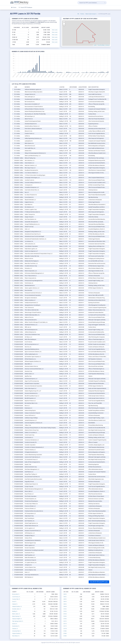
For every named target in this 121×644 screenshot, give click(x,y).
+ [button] (64, 22)
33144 (65, 614)
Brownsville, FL (16, 594)
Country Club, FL (16, 599)
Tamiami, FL (15, 629)
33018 (65, 606)
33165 (65, 616)
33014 (65, 602)
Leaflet (95, 45)
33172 (65, 621)
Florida (82, 14)
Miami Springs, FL (17, 616)
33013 (65, 599)
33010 (65, 594)
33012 (65, 597)
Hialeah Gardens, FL (17, 606)
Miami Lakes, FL (16, 614)
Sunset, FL (15, 624)
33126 (65, 611)
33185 (65, 636)
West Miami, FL (16, 636)
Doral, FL (14, 602)
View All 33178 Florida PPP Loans (99, 582)
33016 (65, 604)
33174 (65, 624)
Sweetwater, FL (16, 626)
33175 (65, 626)
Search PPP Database (25, 7)
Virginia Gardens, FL (17, 633)
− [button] (64, 24)
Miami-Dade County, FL (91, 14)
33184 (65, 633)
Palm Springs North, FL (18, 621)
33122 (65, 609)
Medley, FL (15, 611)
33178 (65, 629)
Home (14, 7)
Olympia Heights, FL (17, 619)
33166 (65, 619)
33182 (65, 631)
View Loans (55, 30)
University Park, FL (17, 631)
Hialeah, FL (15, 604)
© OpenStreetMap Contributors (103, 45)
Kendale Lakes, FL (17, 609)
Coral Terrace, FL (16, 597)
